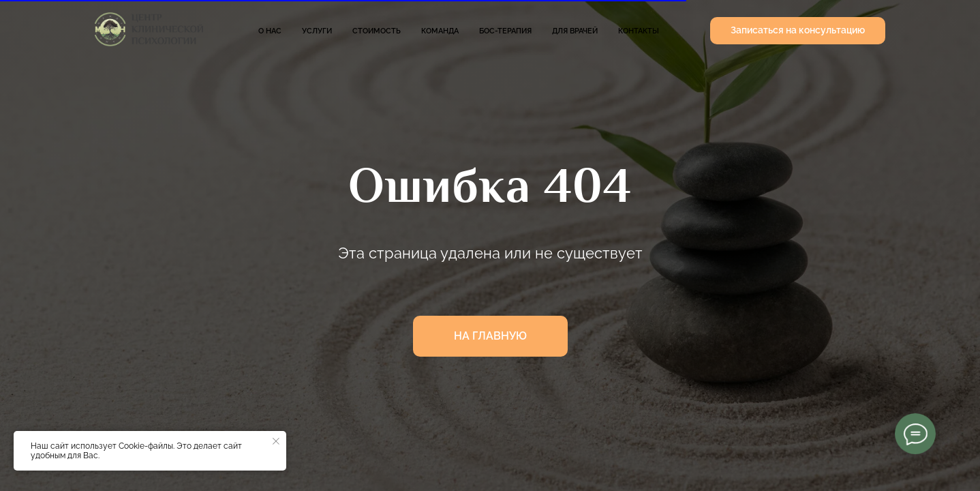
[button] (798, 31)
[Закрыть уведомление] (276, 441)
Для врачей (575, 31)
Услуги (317, 31)
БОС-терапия (505, 31)
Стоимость (377, 31)
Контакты (639, 31)
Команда (440, 31)
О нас (270, 31)
